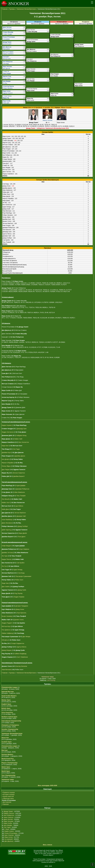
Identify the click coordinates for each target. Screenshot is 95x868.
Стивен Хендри (8, 34)
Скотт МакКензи (22, 657)
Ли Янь (5, 83)
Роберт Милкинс (8, 88)
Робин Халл (19, 580)
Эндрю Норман (19, 597)
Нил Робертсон (9, 815)
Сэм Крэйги (20, 563)
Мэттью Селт (7, 59)
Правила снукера (9, 792)
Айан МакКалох (20, 492)
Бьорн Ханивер (7, 616)
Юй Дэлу (5, 640)
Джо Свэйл (6, 586)
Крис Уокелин (9, 835)
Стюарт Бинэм (7, 96)
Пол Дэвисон (6, 630)
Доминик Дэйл (7, 44)
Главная (5, 9)
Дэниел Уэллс (19, 619)
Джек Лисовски (7, 523)
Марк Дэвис (6, 49)
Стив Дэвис (6, 39)
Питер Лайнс (7, 78)
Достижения (7, 802)
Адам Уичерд (18, 570)
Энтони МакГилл (20, 513)
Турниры (12, 9)
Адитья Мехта (21, 647)
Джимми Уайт (21, 516)
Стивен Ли (6, 71)
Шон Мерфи (8, 825)
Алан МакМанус (7, 520)
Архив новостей (8, 796)
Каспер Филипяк (21, 666)
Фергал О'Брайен (8, 463)
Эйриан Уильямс (47, 120)
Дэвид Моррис (7, 650)
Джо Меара (26, 637)
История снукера (9, 794)
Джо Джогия (6, 68)
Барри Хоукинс (7, 425)
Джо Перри (6, 469)
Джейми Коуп (6, 452)
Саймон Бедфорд (20, 654)
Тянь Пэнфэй (21, 496)
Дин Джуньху (9, 841)
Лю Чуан (5, 556)
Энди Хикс (5, 583)
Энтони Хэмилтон (19, 473)
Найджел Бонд (21, 435)
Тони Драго (22, 536)
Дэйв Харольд (7, 530)
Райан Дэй (6, 103)
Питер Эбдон (6, 466)
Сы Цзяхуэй (8, 839)
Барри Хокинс (9, 831)
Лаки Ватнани (6, 670)
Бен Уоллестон (24, 442)
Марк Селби (8, 823)
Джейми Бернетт (19, 476)
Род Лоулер (19, 593)
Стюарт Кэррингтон (18, 643)
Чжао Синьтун (8, 817)
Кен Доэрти (6, 459)
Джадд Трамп (8, 811)
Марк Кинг (5, 446)
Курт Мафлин (25, 549)
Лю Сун (4, 566)
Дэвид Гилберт (23, 526)
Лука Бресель (22, 613)
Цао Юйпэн (19, 506)
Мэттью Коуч (6, 626)
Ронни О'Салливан (11, 833)
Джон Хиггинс (8, 819)
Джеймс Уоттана (7, 553)
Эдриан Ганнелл (8, 93)
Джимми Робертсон (23, 489)
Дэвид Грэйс (22, 590)
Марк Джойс (23, 533)
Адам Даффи (21, 485)
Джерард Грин (22, 429)
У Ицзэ (7, 829)
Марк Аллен (9, 837)
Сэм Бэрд (21, 573)
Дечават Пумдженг (22, 606)
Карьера (6, 804)
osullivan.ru (54, 862)
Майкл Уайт (18, 439)
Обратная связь (8, 798)
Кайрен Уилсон (9, 813)
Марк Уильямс (9, 821)
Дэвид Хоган (20, 609)
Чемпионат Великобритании (26, 9)
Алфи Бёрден (6, 546)
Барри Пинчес (7, 559)
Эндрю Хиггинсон (8, 432)
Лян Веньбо (6, 499)
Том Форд (6, 63)
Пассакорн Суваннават (23, 576)
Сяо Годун (16, 449)
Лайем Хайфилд (7, 633)
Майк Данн (5, 509)
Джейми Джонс (20, 456)
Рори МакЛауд (7, 29)
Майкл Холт (6, 502)
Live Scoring (51, 680)
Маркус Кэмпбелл (8, 54)
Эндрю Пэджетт (7, 623)
